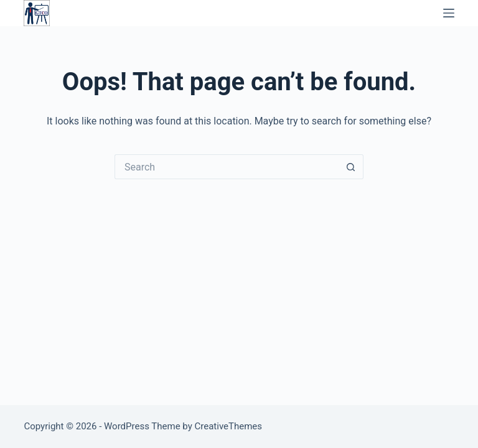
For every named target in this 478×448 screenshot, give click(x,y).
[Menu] (449, 13)
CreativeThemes (229, 426)
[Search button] (351, 167)
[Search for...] (227, 167)
